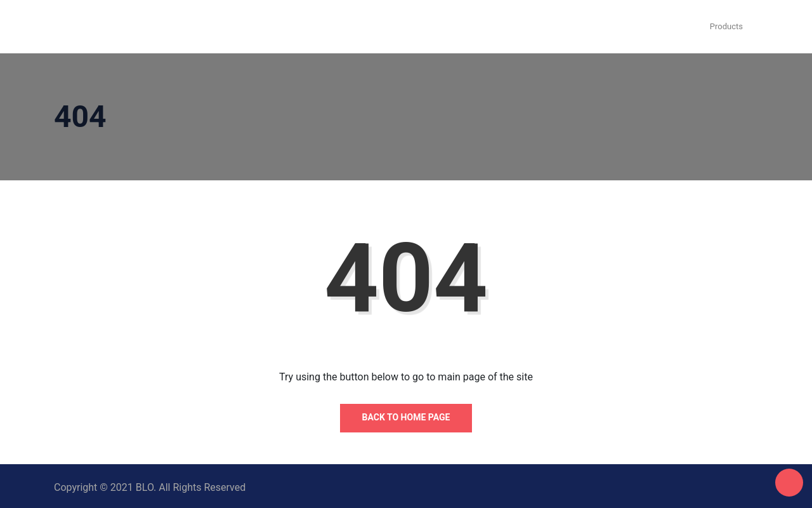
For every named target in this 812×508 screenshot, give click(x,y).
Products (726, 26)
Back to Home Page (406, 417)
